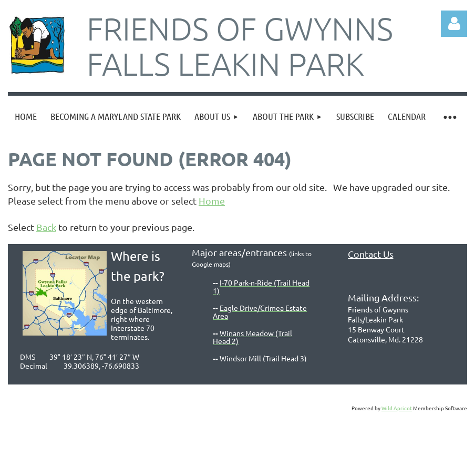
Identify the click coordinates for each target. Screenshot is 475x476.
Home (212, 201)
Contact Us (371, 254)
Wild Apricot (397, 408)
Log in (454, 24)
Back (46, 227)
